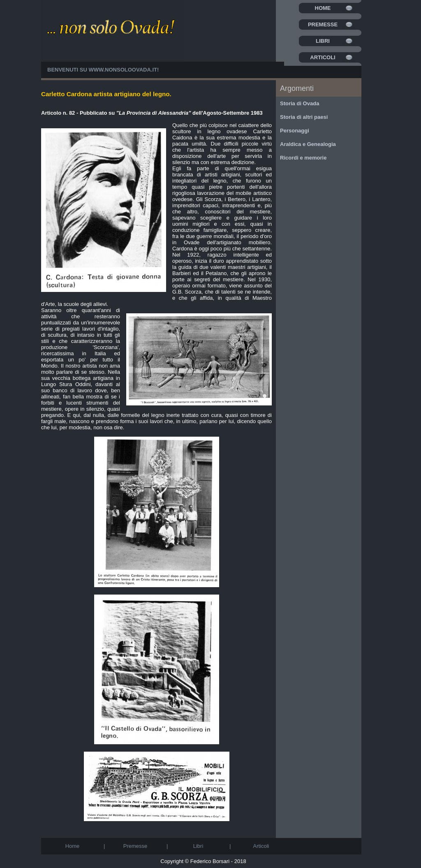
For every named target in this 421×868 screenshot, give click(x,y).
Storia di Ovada (300, 103)
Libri (323, 41)
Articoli (323, 57)
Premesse (323, 24)
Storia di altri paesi (304, 117)
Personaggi (295, 131)
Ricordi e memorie (303, 158)
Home (323, 8)
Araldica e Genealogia (308, 144)
